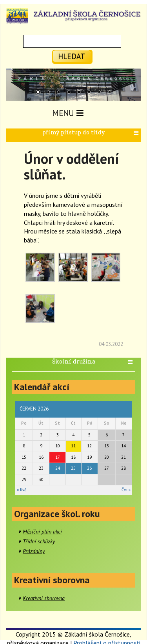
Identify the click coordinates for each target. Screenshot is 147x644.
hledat (72, 56)
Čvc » (126, 490)
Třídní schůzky (39, 541)
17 (58, 457)
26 (89, 468)
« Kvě (22, 490)
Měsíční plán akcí (42, 532)
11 (73, 446)
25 (73, 468)
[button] (137, 133)
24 (58, 468)
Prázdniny (34, 551)
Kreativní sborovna (44, 598)
